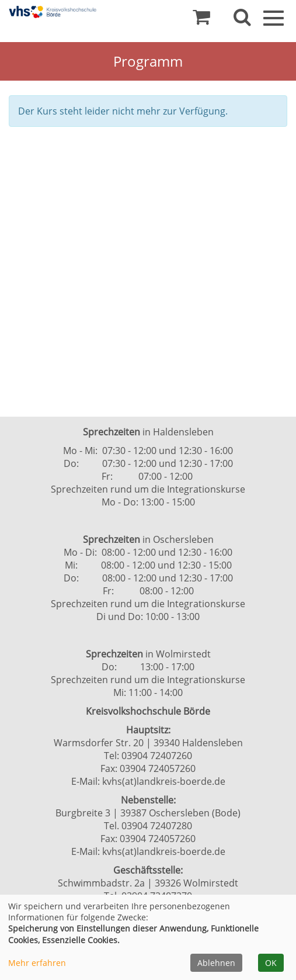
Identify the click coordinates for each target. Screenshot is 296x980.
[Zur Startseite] (53, 12)
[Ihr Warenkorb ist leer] (201, 20)
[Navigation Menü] (274, 17)
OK (271, 963)
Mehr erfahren (37, 963)
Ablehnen (216, 963)
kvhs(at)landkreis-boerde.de (164, 781)
